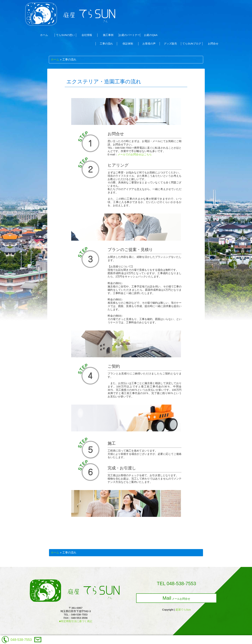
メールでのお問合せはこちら (135, 154)
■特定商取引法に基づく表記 (76, 621)
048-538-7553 (21, 640)
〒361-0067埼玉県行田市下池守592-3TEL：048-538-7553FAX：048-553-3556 (76, 614)
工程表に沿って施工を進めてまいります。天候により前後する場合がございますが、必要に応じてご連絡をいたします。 (145, 450)
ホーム (55, 59)
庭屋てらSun (183, 610)
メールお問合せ (176, 598)
